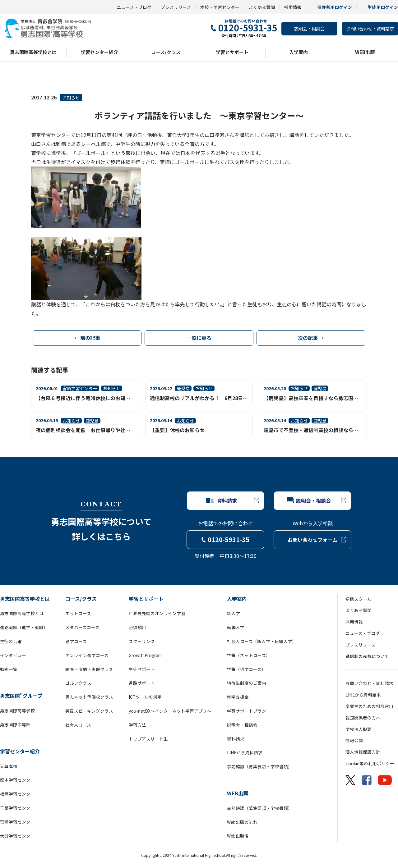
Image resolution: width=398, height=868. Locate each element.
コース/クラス (166, 52)
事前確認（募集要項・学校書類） (260, 766)
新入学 (234, 613)
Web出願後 (238, 836)
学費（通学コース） (246, 669)
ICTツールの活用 (145, 697)
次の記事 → (311, 338)
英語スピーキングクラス (89, 711)
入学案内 (298, 52)
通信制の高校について (367, 656)
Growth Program (145, 655)
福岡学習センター (17, 794)
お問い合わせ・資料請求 (370, 28)
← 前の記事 (87, 338)
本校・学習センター (220, 7)
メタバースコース (82, 627)
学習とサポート (232, 52)
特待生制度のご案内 (247, 683)
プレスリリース (176, 7)
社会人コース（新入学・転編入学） (262, 641)
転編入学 (236, 627)
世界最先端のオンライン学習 (157, 613)
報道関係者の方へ (363, 718)
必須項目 (137, 627)
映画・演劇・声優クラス (89, 669)
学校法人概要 (359, 729)
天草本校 (9, 766)
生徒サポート (142, 669)
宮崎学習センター (17, 822)
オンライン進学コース (87, 655)
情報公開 (354, 740)
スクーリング (142, 641)
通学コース (76, 641)
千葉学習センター (17, 808)
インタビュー (13, 655)
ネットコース (78, 613)
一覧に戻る (199, 338)
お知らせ (71, 98)
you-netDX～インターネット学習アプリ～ (170, 711)
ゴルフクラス (78, 683)
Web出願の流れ (242, 822)
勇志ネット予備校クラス (89, 697)
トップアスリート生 (148, 739)
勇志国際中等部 (15, 724)
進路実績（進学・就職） (24, 627)
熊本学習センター (17, 780)
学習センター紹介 (99, 52)
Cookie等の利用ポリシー (370, 763)
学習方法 (137, 725)
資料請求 (236, 739)
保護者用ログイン (335, 7)
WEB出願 (365, 52)
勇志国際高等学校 (17, 710)
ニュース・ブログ (134, 7)
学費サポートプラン (247, 711)
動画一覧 (9, 669)
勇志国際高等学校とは (33, 52)
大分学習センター (17, 836)
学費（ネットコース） (249, 655)
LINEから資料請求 (245, 752)
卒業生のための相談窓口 (369, 706)
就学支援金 (238, 697)
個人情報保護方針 (363, 752)
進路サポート (142, 683)
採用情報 (293, 7)
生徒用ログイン (383, 7)
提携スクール (359, 599)
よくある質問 (262, 7)
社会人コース (78, 725)
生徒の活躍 (11, 641)
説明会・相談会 (309, 28)
